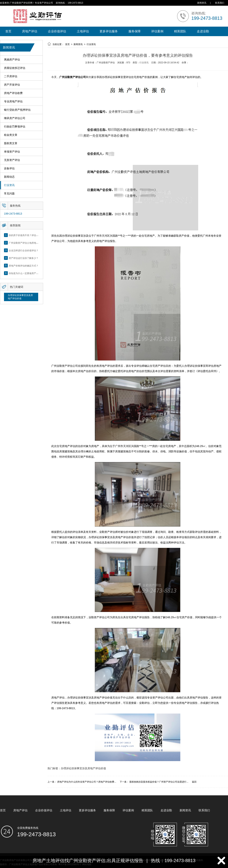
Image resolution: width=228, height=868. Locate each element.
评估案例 (157, 31)
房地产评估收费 (13, 93)
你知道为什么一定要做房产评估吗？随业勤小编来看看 (36, 273)
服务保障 (135, 31)
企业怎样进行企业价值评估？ (24, 250)
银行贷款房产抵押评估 (17, 110)
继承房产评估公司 (15, 118)
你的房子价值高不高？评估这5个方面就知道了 (32, 235)
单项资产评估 (12, 152)
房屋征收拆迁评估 (15, 68)
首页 (8, 31)
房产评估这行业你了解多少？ (24, 258)
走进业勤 (203, 31)
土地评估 (83, 31)
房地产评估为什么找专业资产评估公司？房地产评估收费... (87, 782)
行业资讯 (9, 185)
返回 (194, 782)
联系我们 (220, 3)
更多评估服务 (109, 31)
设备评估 (9, 168)
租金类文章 (11, 135)
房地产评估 (30, 31)
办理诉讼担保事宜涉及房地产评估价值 (20, 297)
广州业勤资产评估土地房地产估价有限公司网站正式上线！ (38, 243)
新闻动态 (9, 177)
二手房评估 (11, 76)
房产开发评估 (12, 85)
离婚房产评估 (12, 60)
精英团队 (180, 31)
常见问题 (9, 194)
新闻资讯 (202, 3)
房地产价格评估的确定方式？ (24, 266)
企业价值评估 (57, 31)
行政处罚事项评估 (15, 127)
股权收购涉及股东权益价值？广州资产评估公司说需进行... (159, 782)
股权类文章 (11, 143)
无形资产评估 (12, 160)
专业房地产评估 (13, 101)
